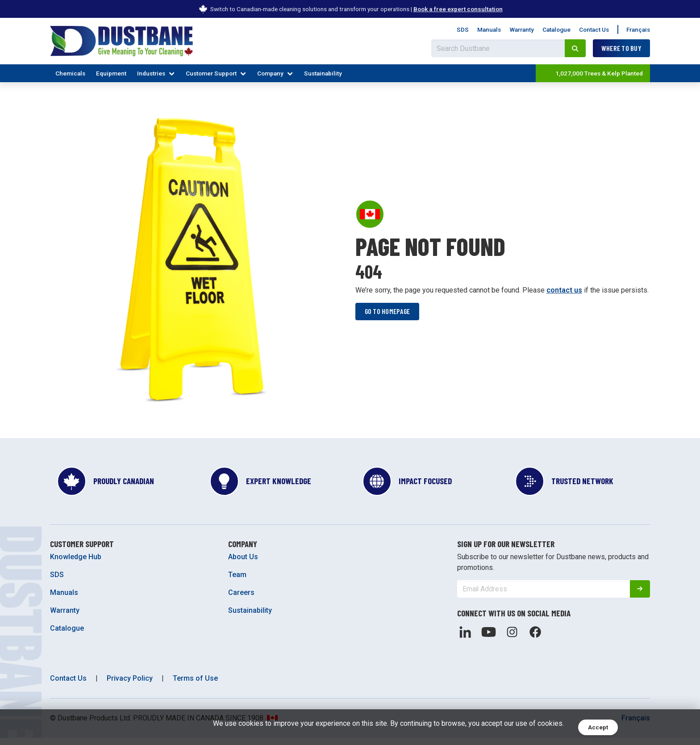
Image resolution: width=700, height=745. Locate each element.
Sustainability (323, 73)
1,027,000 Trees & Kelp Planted (592, 73)
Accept (598, 727)
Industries (151, 73)
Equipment (111, 73)
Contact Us (594, 29)
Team (237, 582)
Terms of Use (195, 685)
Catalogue (556, 29)
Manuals (489, 29)
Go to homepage (388, 315)
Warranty (522, 29)
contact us (564, 293)
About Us (243, 564)
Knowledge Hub (76, 564)
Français (638, 29)
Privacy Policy (130, 685)
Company (270, 73)
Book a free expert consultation (458, 9)
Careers (241, 600)
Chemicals (70, 73)
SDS (463, 29)
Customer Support (211, 73)
